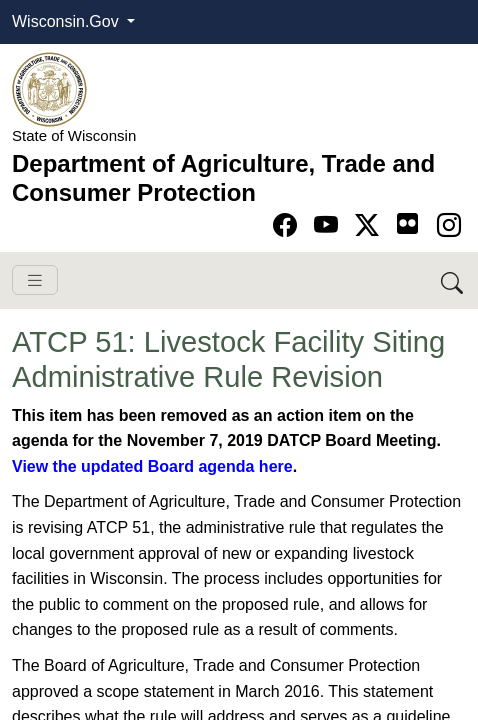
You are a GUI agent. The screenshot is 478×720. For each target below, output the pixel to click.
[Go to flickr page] (407, 223)
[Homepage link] (49, 88)
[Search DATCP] (453, 280)
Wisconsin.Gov (67, 21)
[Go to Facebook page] (288, 225)
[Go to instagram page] (449, 225)
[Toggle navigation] (35, 280)
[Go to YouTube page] (329, 225)
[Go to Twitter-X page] (370, 225)
